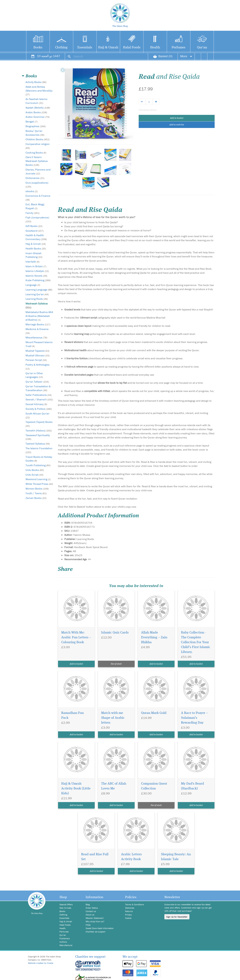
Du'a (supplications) (37, 184)
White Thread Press (39, 484)
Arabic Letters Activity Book (131, 857)
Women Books (37, 489)
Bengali (32, 121)
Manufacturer (66, 945)
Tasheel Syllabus (38, 444)
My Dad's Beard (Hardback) (192, 786)
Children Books (37, 139)
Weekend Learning (38, 479)
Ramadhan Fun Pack (72, 715)
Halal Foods (132, 47)
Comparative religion (38, 146)
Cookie (128, 918)
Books (38, 47)
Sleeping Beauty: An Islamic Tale (176, 857)
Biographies (36, 126)
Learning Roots (37, 299)
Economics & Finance (38, 198)
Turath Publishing (38, 465)
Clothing (61, 47)
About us (90, 915)
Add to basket (177, 118)
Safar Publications (39, 395)
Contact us (91, 911)
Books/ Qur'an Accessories (35, 133)
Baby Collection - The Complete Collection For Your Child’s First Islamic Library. (196, 642)
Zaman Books (36, 498)
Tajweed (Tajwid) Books (39, 424)
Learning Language (39, 290)
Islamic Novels (36, 276)
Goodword (35, 231)
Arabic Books (36, 112)
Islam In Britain (36, 266)
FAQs (88, 925)
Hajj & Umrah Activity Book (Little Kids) (76, 789)
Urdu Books (35, 470)
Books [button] (31, 76)
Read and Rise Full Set (95, 857)
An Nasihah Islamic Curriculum (37, 101)
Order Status (92, 908)
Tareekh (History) (39, 430)
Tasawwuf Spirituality (38, 437)
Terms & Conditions (135, 904)
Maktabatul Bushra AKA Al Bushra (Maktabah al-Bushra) (39, 316)
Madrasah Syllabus (37, 305)
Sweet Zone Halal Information (100, 928)
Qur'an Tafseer (37, 382)
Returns (129, 911)
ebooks (32, 191)
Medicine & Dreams (37, 331)
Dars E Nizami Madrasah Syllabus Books (37, 161)
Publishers (65, 938)
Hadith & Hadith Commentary (36, 237)
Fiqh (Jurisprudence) (37, 219)
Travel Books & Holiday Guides (39, 459)
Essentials (85, 47)
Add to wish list (177, 125)
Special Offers (66, 904)
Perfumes (179, 47)
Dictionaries (35, 178)
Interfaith (32, 262)
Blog (88, 904)
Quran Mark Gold (154, 713)
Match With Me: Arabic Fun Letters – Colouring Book (76, 637)
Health (155, 47)
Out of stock (116, 664)
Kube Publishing (38, 280)
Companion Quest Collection (154, 786)
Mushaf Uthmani (37, 355)
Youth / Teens (36, 493)
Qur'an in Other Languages (34, 375)
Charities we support (95, 932)
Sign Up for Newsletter (177, 917)
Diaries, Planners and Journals (38, 171)
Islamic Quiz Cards (115, 633)
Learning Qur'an (37, 294)
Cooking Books (36, 153)
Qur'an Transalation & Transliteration (38, 388)
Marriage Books (38, 324)
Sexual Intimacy (36, 404)
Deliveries (130, 908)
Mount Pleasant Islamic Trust (39, 344)
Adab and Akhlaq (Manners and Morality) (39, 91)
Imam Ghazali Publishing (34, 255)
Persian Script (36, 360)
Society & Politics (39, 409)
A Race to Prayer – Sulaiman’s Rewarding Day (195, 718)
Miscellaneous (36, 337)
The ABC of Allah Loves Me (114, 786)
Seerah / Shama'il (39, 399)
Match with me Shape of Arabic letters (113, 718)
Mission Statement (95, 918)
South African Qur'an (37, 415)
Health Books (36, 248)
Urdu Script (34, 475)
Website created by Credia (41, 963)
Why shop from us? (95, 921)
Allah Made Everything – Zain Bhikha (154, 637)
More (186, 56)
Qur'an (202, 47)
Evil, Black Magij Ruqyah (35, 206)
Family (32, 213)
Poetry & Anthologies (37, 366)
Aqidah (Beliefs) (38, 108)
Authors (63, 942)
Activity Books (36, 82)
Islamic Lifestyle (37, 271)
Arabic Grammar (37, 117)
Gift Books (34, 226)
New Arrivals (65, 908)
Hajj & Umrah (108, 47)
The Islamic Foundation (39, 450)
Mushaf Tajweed (37, 351)
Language (33, 285)
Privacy (128, 915)
